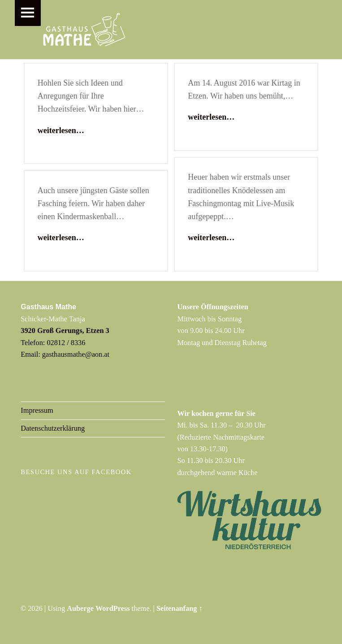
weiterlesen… (61, 130)
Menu (28, 13)
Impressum (37, 410)
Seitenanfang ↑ (180, 608)
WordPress (113, 608)
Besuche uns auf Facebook (76, 472)
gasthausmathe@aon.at (76, 354)
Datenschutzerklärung (53, 428)
